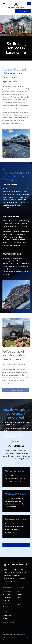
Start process (16, 545)
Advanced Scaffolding (8, 622)
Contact (19, 604)
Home (19, 591)
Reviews (20, 601)
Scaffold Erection (7, 616)
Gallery (19, 598)
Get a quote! (23, 11)
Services (20, 594)
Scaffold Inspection (8, 619)
